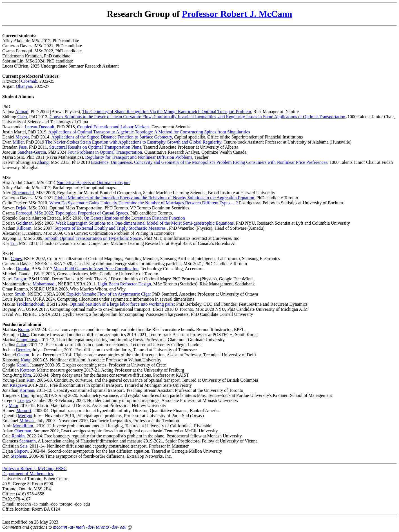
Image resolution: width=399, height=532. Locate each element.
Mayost (22, 137)
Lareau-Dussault (40, 127)
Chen (22, 117)
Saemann (27, 441)
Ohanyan (24, 86)
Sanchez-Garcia (32, 152)
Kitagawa (18, 385)
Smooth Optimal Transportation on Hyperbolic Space (93, 238)
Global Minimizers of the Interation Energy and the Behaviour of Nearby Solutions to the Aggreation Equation (154, 198)
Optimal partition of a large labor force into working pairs (122, 304)
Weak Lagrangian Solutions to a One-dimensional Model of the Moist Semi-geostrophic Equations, (145, 223)
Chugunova (27, 340)
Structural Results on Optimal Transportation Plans (95, 147)
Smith (20, 294)
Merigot (25, 416)
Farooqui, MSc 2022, (35, 213)
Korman (27, 390)
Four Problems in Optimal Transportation (105, 152)
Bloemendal (23, 193)
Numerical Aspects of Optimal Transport (93, 183)
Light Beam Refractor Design (124, 284)
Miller (18, 142)
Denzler (23, 350)
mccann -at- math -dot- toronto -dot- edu (90, 527)
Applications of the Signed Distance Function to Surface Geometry (112, 137)
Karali (22, 365)
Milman (27, 421)
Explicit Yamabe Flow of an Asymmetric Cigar (109, 294)
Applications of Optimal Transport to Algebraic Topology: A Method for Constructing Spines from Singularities (149, 132)
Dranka (22, 269)
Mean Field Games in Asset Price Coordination (96, 269)
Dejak (21, 208)
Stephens (19, 456)
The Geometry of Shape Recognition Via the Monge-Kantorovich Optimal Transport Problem (167, 112)
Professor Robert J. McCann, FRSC (34, 469)
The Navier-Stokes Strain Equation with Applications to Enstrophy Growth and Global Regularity (133, 142)
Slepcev (21, 451)
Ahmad (22, 112)
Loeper (24, 400)
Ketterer (27, 370)
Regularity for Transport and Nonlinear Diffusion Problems (139, 157)
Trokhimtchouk (30, 304)
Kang (25, 360)
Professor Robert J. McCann (237, 14)
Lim (25, 395)
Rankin (18, 436)
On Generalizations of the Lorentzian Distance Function (134, 218)
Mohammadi (44, 284)
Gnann (23, 355)
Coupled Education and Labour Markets (113, 127)
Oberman (23, 431)
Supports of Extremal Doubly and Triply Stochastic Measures (111, 228)
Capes (16, 259)
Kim (27, 375)
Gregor (20, 279)
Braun (24, 329)
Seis (24, 446)
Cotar (21, 345)
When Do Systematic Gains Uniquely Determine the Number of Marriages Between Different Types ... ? (144, 203)
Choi (24, 335)
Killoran (24, 228)
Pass (23, 147)
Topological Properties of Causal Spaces (92, 213)
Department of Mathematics (28, 474)
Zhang (43, 162)
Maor (14, 405)
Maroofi (24, 411)
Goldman (24, 223)
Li (19, 238)
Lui (14, 243)
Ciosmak (29, 81)
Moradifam (24, 426)
